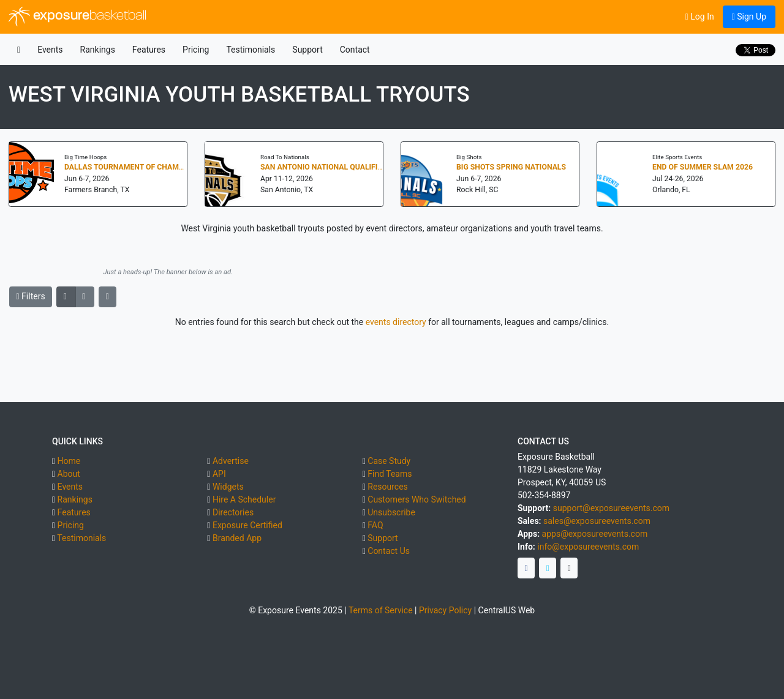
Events (50, 50)
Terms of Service (381, 610)
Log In (700, 17)
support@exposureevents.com (611, 508)
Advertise (231, 461)
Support (307, 50)
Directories (233, 512)
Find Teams (390, 474)
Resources (388, 487)
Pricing (196, 50)
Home (69, 461)
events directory (396, 322)
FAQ (375, 525)
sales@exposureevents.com (597, 521)
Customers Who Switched (417, 499)
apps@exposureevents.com (595, 534)
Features (149, 50)
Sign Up (749, 17)
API (219, 474)
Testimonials (251, 50)
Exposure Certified (247, 525)
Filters (31, 296)
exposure (77, 17)
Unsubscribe (391, 512)
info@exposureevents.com (588, 547)
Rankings (98, 50)
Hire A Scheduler (244, 499)
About (69, 474)
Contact (355, 50)
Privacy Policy (445, 610)
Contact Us (389, 551)
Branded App (237, 538)
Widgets (228, 487)
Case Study (389, 461)
